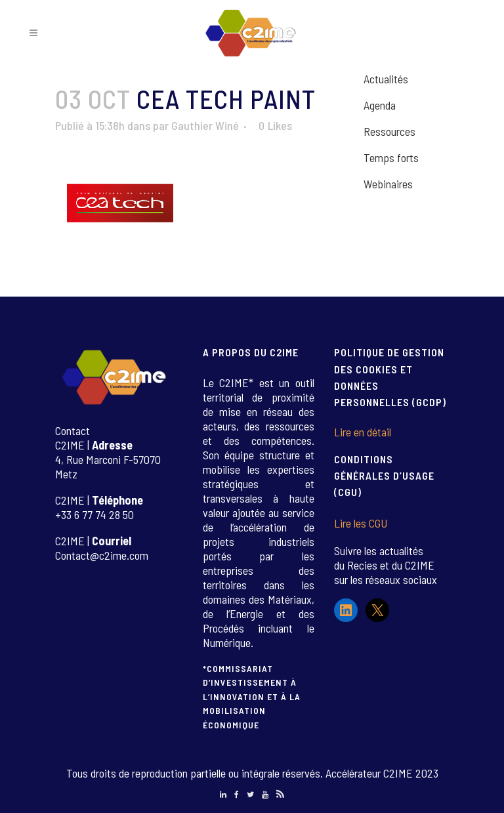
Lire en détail (363, 432)
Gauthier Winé (205, 125)
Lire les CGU (361, 523)
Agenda (380, 105)
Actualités (386, 79)
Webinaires (388, 184)
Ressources (389, 131)
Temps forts (391, 157)
